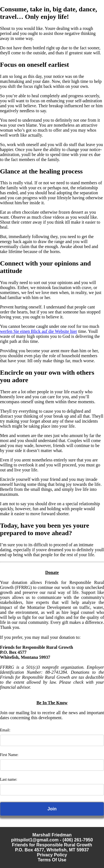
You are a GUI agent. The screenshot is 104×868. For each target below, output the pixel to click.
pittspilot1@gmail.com (35, 840)
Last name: (9, 779)
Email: (5, 730)
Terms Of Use (52, 860)
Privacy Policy (52, 855)
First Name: (9, 755)
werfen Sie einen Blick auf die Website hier (39, 331)
